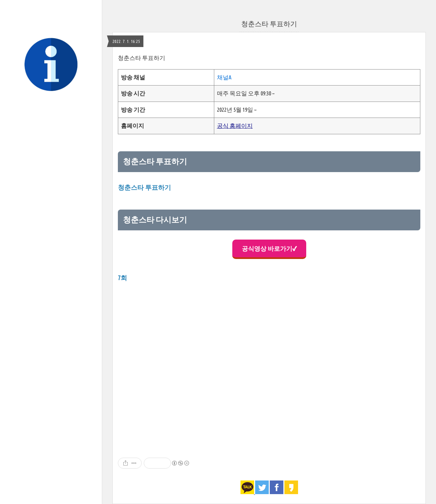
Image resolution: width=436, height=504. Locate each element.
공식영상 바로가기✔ (269, 248)
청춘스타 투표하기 (269, 24)
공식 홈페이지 (235, 126)
